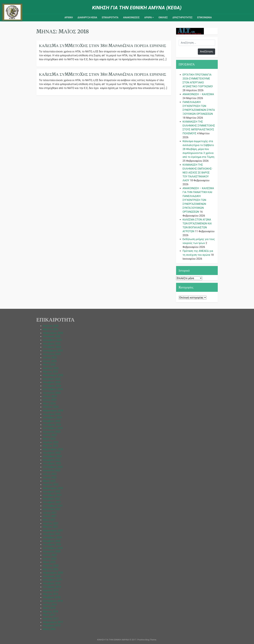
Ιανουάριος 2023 (52, 453)
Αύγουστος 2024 (52, 393)
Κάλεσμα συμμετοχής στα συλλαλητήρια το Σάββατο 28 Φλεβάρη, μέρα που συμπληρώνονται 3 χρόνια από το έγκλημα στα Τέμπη (199, 149)
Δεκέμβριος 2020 (52, 538)
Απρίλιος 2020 (51, 566)
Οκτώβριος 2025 (52, 347)
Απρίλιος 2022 (51, 485)
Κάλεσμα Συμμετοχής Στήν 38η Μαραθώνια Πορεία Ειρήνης (103, 46)
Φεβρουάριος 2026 (53, 333)
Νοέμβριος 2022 (52, 460)
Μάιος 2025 (49, 365)
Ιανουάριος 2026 (52, 336)
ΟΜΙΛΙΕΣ (163, 18)
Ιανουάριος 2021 (52, 534)
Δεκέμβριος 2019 (52, 580)
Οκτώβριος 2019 (52, 587)
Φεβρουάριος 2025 (53, 375)
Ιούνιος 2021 (50, 516)
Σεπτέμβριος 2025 (53, 351)
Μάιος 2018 (49, 608)
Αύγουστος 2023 (52, 432)
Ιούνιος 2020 (50, 559)
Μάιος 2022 (49, 481)
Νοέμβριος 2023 (52, 421)
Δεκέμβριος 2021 (52, 495)
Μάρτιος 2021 (51, 527)
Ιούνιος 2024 (50, 400)
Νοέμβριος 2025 (52, 344)
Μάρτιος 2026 (51, 329)
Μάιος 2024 (49, 404)
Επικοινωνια (204, 18)
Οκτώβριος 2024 (52, 386)
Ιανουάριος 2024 (52, 414)
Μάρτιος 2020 (51, 569)
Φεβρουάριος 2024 (53, 411)
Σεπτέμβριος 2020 (53, 548)
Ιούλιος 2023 (50, 435)
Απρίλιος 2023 (51, 442)
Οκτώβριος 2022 (52, 463)
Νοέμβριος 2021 (52, 499)
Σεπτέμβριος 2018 (53, 601)
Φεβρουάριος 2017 (53, 622)
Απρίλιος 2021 (51, 523)
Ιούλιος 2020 (50, 555)
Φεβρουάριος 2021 (53, 530)
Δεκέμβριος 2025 (52, 340)
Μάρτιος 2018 (51, 612)
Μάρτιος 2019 (51, 594)
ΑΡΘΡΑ (148, 18)
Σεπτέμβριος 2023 (53, 428)
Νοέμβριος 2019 (52, 583)
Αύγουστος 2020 (52, 552)
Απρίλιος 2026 (51, 326)
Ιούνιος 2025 (50, 361)
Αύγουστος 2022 (52, 470)
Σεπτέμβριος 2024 (53, 389)
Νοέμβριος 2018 (52, 597)
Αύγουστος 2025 (52, 354)
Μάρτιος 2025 (51, 372)
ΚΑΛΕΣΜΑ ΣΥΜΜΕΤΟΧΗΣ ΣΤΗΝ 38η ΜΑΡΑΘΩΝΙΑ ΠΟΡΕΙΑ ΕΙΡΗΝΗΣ (103, 74)
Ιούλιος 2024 (50, 397)
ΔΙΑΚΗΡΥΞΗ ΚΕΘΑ (87, 18)
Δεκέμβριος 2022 (52, 456)
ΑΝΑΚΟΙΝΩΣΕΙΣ (131, 18)
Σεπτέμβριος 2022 (53, 467)
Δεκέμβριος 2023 (52, 418)
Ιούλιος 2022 (50, 474)
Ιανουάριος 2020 (52, 576)
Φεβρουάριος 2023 (53, 449)
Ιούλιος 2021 (50, 513)
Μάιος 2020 (49, 562)
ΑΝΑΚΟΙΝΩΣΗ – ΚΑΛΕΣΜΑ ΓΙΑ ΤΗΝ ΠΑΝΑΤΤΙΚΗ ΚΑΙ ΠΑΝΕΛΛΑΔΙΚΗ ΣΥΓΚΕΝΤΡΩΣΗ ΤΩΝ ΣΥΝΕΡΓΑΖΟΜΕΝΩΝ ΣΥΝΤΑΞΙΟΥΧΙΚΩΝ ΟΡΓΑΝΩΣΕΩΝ (198, 200)
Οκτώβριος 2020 (52, 545)
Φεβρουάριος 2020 (53, 573)
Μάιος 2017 (49, 615)
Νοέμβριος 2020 (52, 541)
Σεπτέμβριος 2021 (53, 506)
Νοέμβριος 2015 (52, 626)
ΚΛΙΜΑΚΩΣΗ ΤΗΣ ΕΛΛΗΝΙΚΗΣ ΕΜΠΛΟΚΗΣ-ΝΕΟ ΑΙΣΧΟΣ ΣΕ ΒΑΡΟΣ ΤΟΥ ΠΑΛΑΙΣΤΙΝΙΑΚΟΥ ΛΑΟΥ (198, 173)
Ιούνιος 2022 (50, 478)
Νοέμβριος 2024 (52, 382)
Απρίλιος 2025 (51, 368)
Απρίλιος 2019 (51, 590)
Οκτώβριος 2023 (52, 425)
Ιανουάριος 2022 (52, 492)
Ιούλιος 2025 (50, 358)
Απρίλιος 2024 (51, 407)
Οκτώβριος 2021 (52, 502)
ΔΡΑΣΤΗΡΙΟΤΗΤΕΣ (183, 18)
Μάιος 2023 (49, 439)
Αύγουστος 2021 (52, 509)
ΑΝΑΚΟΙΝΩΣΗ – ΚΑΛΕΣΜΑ (198, 94)
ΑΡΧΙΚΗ (69, 18)
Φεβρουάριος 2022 (53, 488)
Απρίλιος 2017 (51, 619)
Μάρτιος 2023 (51, 446)
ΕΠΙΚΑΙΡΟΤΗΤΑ (110, 18)
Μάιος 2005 (49, 629)
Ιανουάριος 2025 (52, 379)
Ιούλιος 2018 (50, 605)
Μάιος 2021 (49, 520)
